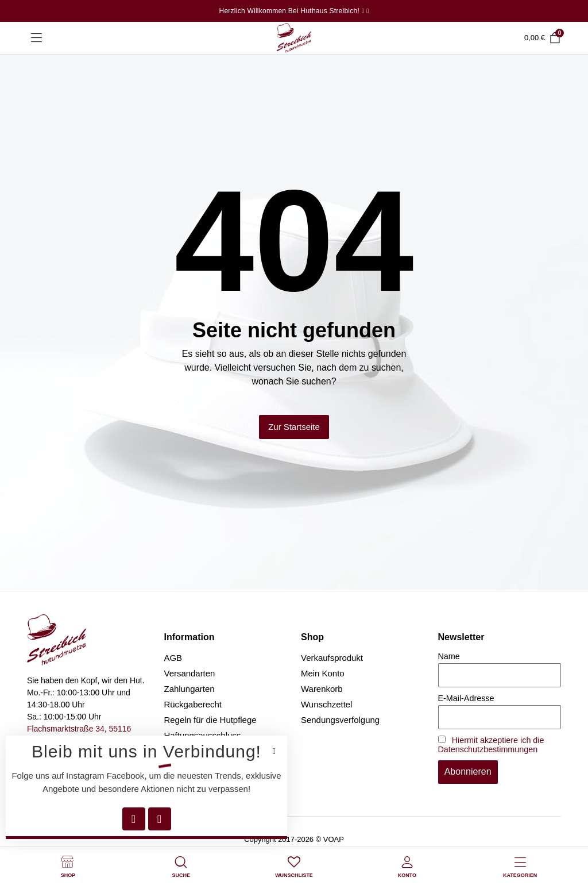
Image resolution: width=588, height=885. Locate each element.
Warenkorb (322, 689)
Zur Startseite (294, 427)
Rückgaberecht (193, 704)
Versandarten (190, 673)
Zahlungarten (189, 689)
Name (449, 656)
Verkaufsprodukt (332, 658)
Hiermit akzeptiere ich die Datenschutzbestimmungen (491, 745)
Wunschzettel (326, 704)
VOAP (334, 839)
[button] (274, 751)
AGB (173, 658)
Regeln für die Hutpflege (210, 720)
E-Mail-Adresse (466, 698)
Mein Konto (323, 673)
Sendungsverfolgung (340, 720)
